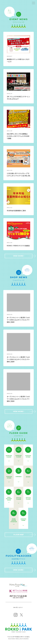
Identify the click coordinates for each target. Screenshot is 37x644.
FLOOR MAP (23, 535)
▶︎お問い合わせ (18, 607)
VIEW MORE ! (23, 256)
